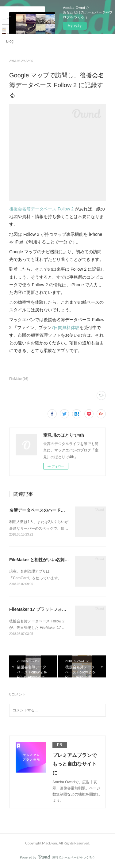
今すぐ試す (75, 26)
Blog (10, 41)
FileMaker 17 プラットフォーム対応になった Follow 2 (62, 609)
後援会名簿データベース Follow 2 (41, 209)
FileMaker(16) (19, 379)
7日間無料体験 (66, 328)
